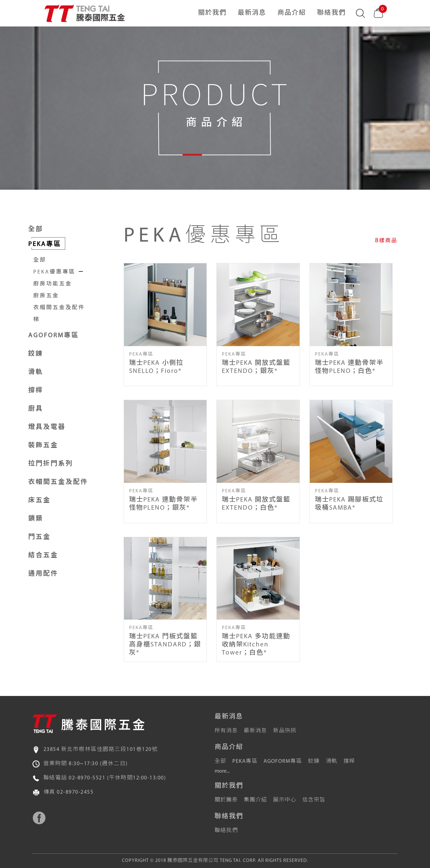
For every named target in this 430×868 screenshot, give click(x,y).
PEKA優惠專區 (54, 272)
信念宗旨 (314, 800)
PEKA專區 (245, 761)
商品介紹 (292, 13)
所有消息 (226, 731)
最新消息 (252, 13)
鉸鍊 (314, 761)
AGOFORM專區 (283, 761)
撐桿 (349, 761)
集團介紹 (255, 800)
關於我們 (212, 13)
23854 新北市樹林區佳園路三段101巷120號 (101, 750)
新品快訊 (285, 731)
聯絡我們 (332, 13)
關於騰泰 (226, 800)
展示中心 (285, 800)
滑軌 (332, 761)
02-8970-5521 (87, 778)
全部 (36, 230)
